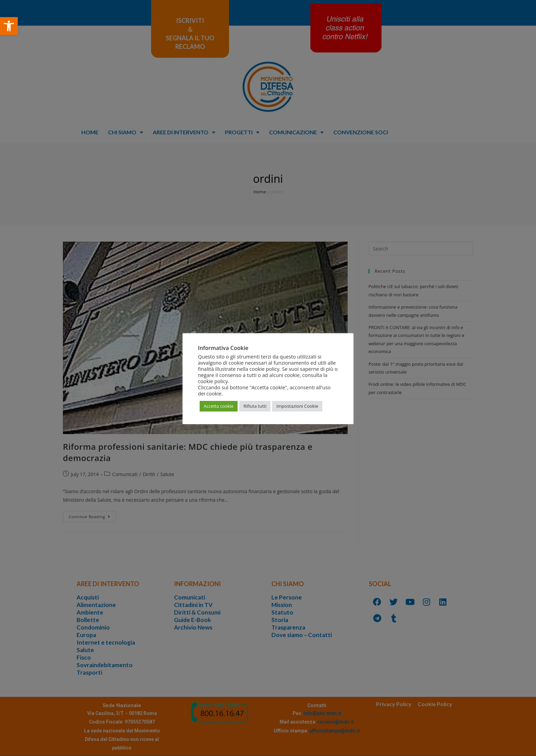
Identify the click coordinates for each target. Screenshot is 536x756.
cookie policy (213, 381)
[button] (9, 26)
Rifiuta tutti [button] (255, 406)
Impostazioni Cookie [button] (297, 406)
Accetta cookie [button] (219, 406)
